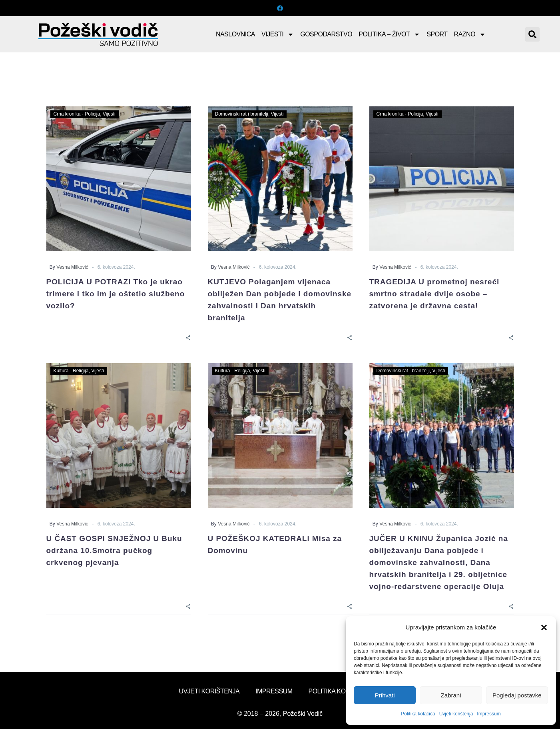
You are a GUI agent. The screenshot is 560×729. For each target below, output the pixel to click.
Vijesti (278, 34)
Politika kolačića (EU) (345, 691)
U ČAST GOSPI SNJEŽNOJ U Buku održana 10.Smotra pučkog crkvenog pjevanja (114, 550)
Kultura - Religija (71, 371)
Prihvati (385, 695)
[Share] (188, 337)
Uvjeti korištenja (456, 714)
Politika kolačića (418, 714)
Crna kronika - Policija (77, 114)
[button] (544, 627)
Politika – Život (389, 34)
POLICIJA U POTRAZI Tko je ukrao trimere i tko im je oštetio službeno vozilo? (116, 294)
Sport (437, 34)
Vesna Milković (72, 267)
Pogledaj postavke (517, 695)
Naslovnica (235, 34)
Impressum (489, 714)
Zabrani (451, 695)
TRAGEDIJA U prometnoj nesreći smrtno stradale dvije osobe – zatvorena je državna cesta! (434, 294)
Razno (470, 34)
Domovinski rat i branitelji (242, 114)
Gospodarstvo (326, 34)
